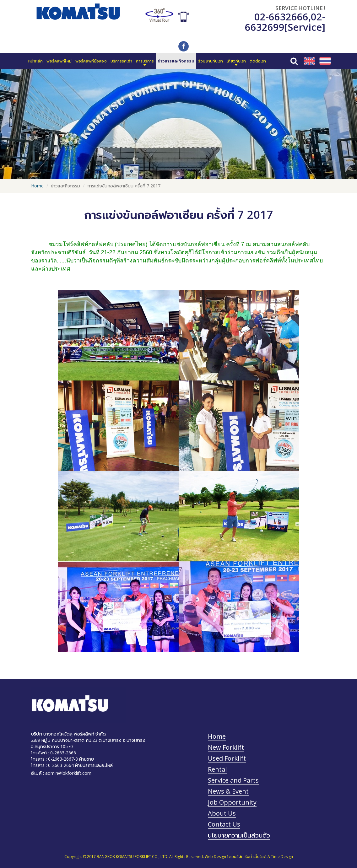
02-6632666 (281, 17)
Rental (217, 769)
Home (37, 186)
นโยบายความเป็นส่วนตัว (239, 835)
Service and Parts (233, 780)
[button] (145, 61)
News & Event (228, 791)
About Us (222, 813)
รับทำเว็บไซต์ (256, 857)
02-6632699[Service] (285, 22)
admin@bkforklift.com (68, 773)
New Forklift (226, 747)
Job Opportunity (232, 802)
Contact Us (224, 824)
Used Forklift (227, 758)
